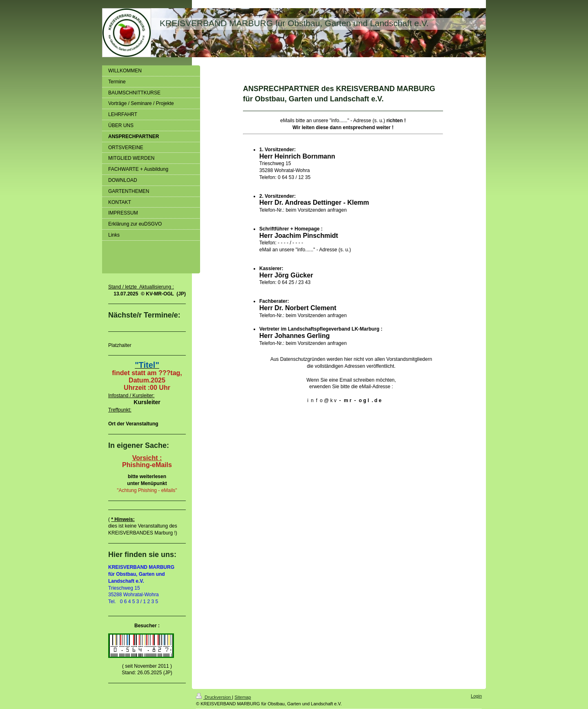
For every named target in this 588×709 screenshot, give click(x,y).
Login (476, 696)
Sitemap (243, 697)
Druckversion (214, 697)
